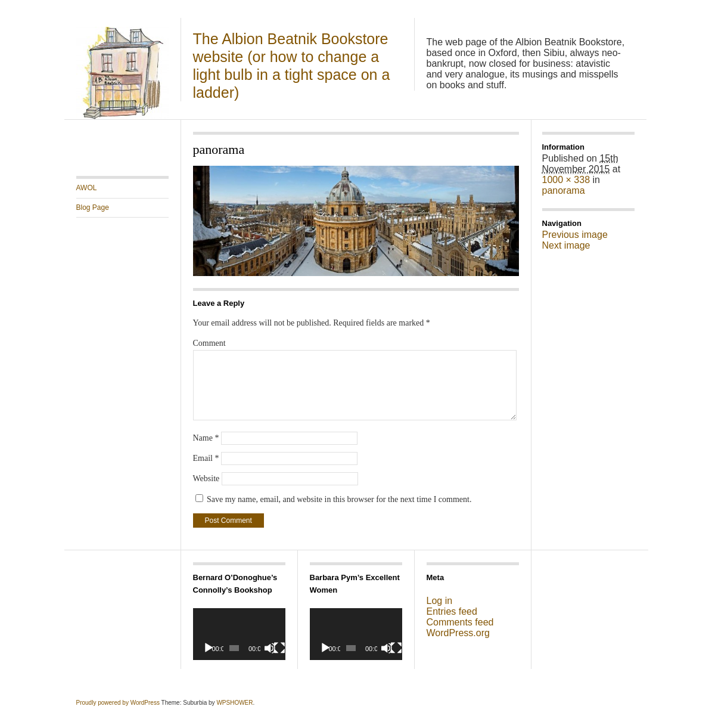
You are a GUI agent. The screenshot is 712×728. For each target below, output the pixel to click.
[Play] (209, 648)
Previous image (575, 235)
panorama (564, 190)
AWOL (87, 188)
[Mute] (270, 648)
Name (206, 438)
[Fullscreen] (279, 648)
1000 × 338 (566, 180)
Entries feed (452, 611)
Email (206, 458)
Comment (209, 343)
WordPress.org (458, 633)
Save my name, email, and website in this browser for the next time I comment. (339, 499)
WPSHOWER (234, 703)
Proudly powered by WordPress (118, 703)
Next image (566, 245)
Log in (440, 601)
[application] (239, 634)
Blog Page (93, 207)
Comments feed (460, 622)
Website (206, 478)
